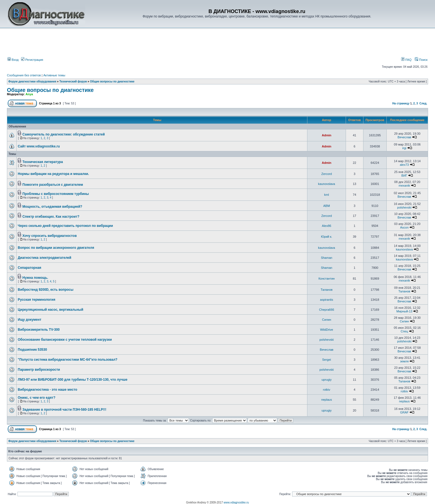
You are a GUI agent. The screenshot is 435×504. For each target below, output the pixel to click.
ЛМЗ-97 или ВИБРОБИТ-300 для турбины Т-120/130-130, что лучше (73, 380)
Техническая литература (43, 162)
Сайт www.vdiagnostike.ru (39, 146)
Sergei (327, 360)
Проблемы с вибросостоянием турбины (56, 194)
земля (404, 361)
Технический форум (73, 82)
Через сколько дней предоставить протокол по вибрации (65, 226)
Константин (327, 279)
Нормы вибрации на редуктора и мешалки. (53, 174)
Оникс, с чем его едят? (37, 398)
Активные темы (54, 75)
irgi (404, 148)
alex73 (404, 165)
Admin (327, 135)
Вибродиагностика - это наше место (47, 390)
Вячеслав (404, 137)
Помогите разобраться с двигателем (53, 185)
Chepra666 (327, 310)
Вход (13, 60)
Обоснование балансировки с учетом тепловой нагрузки (65, 340)
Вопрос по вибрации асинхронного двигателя (56, 248)
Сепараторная (30, 268)
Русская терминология (36, 300)
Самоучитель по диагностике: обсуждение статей (64, 134)
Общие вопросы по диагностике (112, 82)
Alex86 (327, 226)
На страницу (401, 103)
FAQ (406, 60)
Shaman (327, 258)
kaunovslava (327, 184)
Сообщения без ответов (24, 75)
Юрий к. (327, 237)
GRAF (404, 412)
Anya (29, 94)
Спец (404, 331)
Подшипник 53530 (32, 350)
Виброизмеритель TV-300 (39, 330)
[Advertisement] (101, 44)
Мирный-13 (404, 311)
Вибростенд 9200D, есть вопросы (45, 290)
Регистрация (32, 60)
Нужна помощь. (35, 278)
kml (327, 195)
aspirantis (327, 300)
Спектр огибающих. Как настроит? (51, 217)
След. (423, 103)
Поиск (421, 60)
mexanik (404, 185)
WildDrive (327, 330)
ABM (327, 206)
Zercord (327, 174)
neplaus (327, 400)
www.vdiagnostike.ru (236, 502)
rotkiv (327, 390)
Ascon (404, 227)
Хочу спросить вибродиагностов (50, 236)
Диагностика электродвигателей (45, 258)
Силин (327, 320)
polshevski (404, 207)
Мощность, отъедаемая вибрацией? (52, 207)
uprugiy (327, 380)
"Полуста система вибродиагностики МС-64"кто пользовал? (68, 360)
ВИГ (404, 175)
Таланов (327, 290)
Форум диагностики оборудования (32, 82)
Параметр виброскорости (39, 370)
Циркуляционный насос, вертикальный (50, 310)
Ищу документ (30, 320)
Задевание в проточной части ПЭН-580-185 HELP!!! (64, 410)
